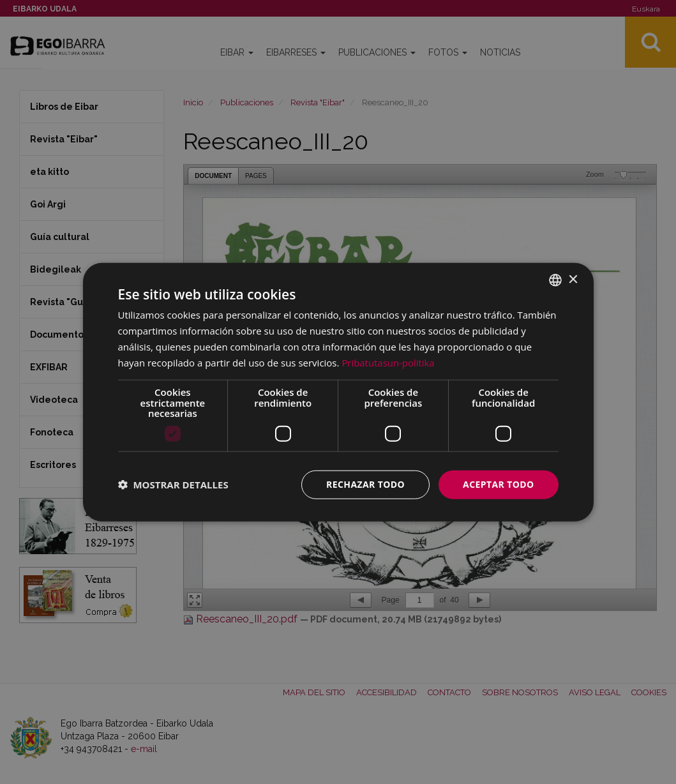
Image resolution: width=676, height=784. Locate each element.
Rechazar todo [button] (365, 484)
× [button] (573, 279)
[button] (173, 485)
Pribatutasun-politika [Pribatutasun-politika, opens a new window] (388, 362)
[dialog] (338, 392)
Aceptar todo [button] (498, 484)
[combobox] (555, 280)
